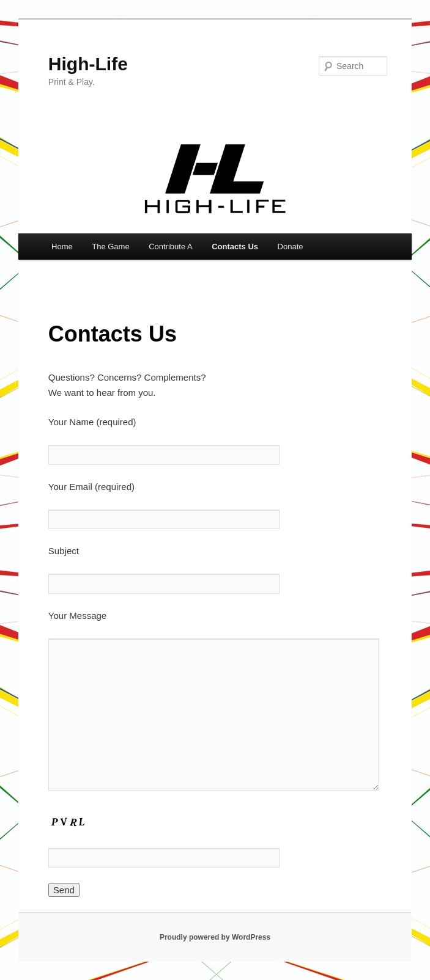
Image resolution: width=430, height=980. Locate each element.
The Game (110, 247)
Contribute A (171, 247)
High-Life (88, 64)
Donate (291, 247)
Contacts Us (235, 247)
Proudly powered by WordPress (215, 937)
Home (62, 247)
